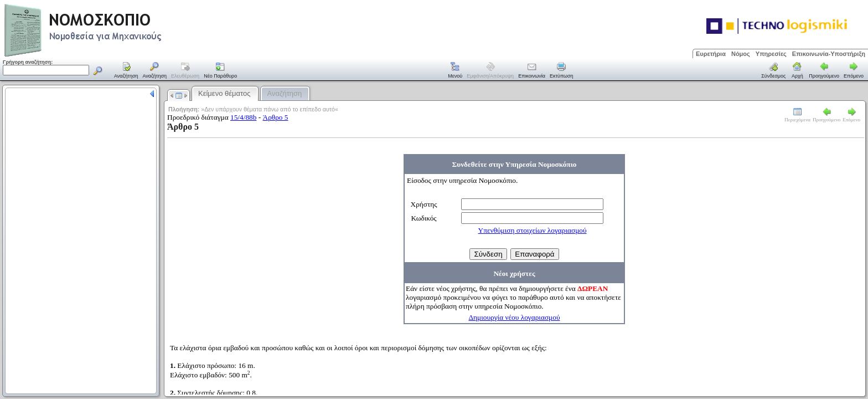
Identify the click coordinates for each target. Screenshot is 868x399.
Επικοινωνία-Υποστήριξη (829, 54)
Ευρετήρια (711, 54)
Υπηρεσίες (771, 54)
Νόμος (741, 54)
